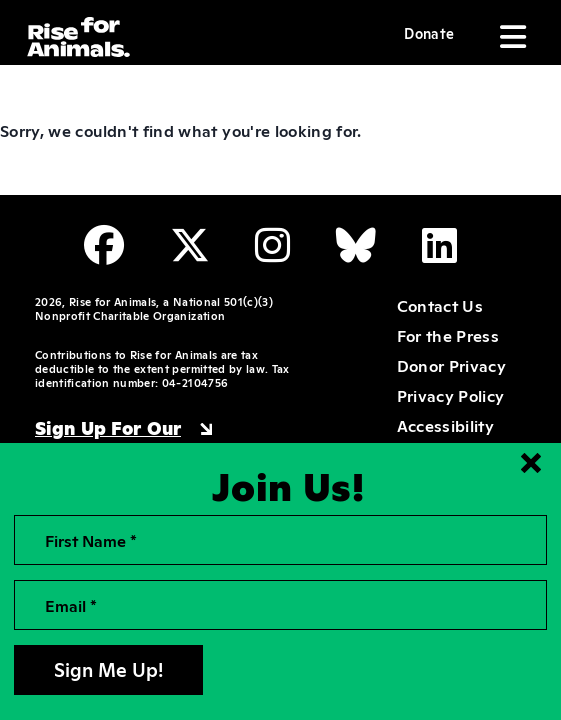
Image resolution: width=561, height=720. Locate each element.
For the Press (448, 335)
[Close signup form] (531, 463)
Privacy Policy (451, 395)
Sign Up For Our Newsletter (108, 438)
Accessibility (445, 425)
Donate (429, 32)
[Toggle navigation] (511, 37)
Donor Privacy (451, 365)
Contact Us (440, 305)
